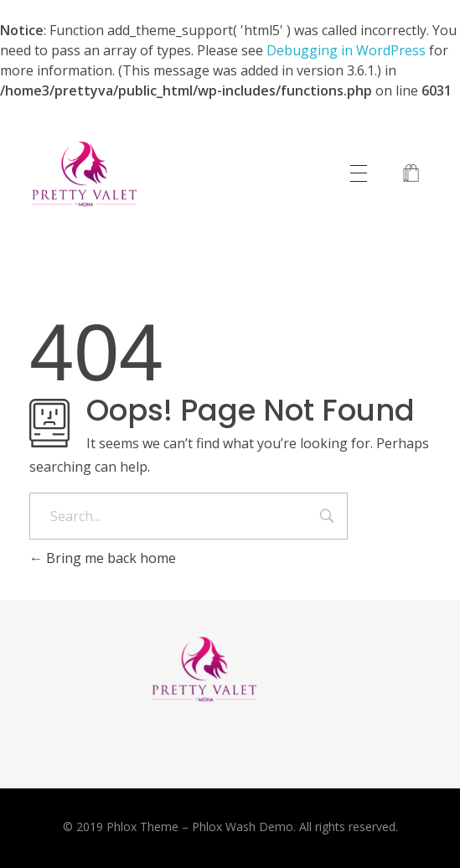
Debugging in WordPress (346, 50)
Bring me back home (103, 558)
